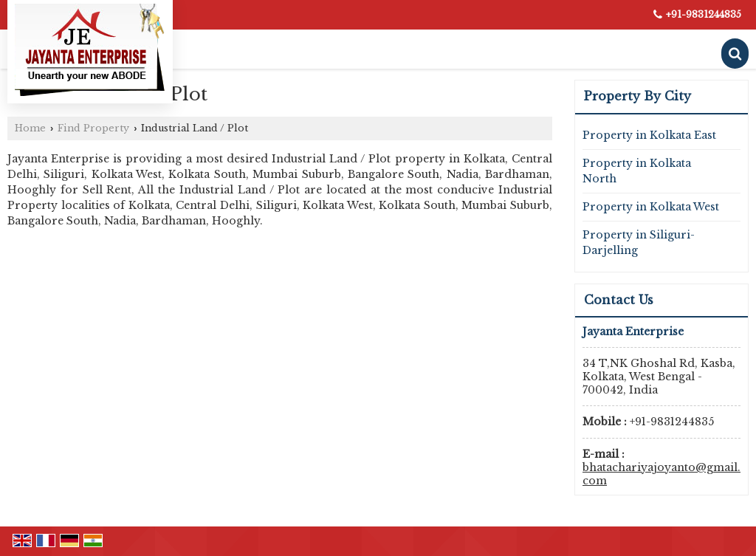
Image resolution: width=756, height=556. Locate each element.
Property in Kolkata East (649, 135)
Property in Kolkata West (651, 207)
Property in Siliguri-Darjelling (639, 243)
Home (30, 128)
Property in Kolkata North (637, 171)
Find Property (93, 128)
